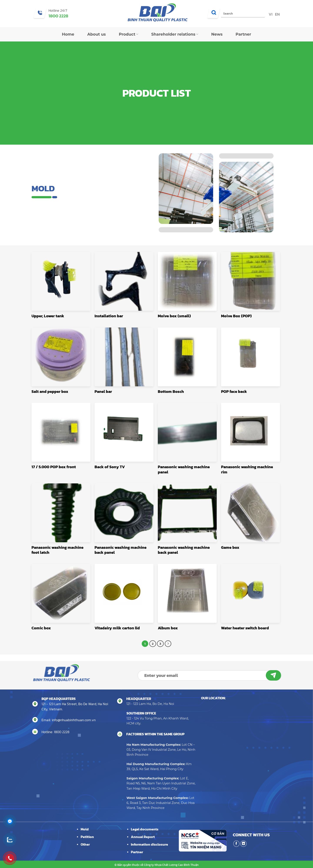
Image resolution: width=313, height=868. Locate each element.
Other (85, 844)
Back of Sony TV (110, 467)
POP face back (234, 391)
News (217, 34)
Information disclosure (149, 844)
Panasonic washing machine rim (247, 469)
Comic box (41, 628)
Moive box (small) (174, 316)
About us (96, 34)
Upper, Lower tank (48, 316)
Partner (243, 34)
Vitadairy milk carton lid (117, 628)
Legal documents (145, 829)
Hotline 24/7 (58, 10)
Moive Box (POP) (236, 316)
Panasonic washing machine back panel (121, 550)
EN (277, 14)
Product (129, 34)
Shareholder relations (175, 34)
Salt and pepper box (50, 391)
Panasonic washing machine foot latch (57, 550)
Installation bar (109, 316)
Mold (85, 829)
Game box (230, 547)
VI (270, 14)
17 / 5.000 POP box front (54, 467)
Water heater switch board (245, 628)
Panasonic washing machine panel (184, 469)
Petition (87, 837)
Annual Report (143, 837)
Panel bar (103, 391)
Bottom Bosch (171, 391)
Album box (168, 628)
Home (68, 34)
